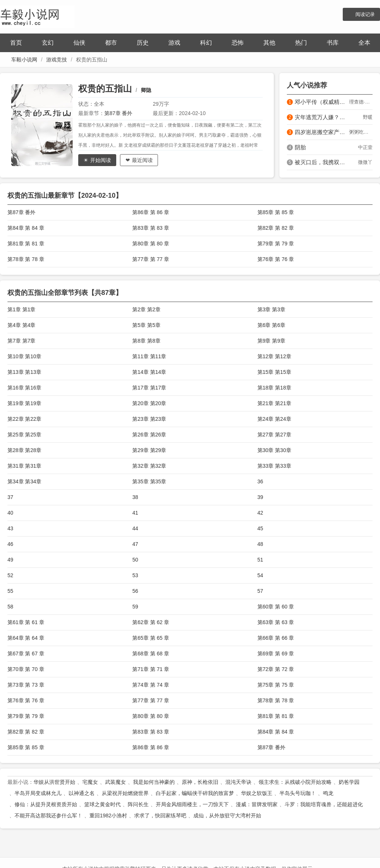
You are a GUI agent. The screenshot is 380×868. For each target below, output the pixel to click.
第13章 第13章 (24, 372)
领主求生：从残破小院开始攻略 (295, 782)
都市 (111, 43)
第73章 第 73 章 (26, 685)
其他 (269, 43)
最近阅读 (142, 160)
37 (10, 497)
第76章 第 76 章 (276, 259)
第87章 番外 (118, 113)
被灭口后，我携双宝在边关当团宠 (322, 162)
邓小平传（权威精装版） (322, 102)
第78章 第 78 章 (26, 259)
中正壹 (365, 147)
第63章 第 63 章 (276, 622)
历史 (143, 43)
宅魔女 (90, 782)
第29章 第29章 (149, 450)
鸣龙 (328, 793)
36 (260, 481)
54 (260, 575)
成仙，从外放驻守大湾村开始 (227, 815)
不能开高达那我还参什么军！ (48, 815)
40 (10, 513)
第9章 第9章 (271, 341)
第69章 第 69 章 (276, 654)
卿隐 (146, 90)
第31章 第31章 (24, 466)
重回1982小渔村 (108, 815)
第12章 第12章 (274, 356)
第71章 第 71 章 (151, 669)
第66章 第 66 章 (276, 638)
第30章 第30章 (274, 450)
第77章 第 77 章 (151, 259)
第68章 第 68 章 (151, 654)
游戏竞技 (57, 60)
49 (10, 560)
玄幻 (48, 43)
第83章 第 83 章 (151, 228)
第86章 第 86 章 (151, 212)
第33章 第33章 (274, 466)
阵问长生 (138, 804)
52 (10, 575)
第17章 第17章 (149, 388)
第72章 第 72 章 (276, 669)
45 (260, 528)
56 (135, 591)
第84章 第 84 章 (26, 228)
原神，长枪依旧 (200, 782)
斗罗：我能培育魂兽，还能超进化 (324, 804)
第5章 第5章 (146, 325)
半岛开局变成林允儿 (38, 793)
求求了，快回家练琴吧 (160, 815)
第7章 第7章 (21, 341)
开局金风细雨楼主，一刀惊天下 (192, 804)
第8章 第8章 (146, 341)
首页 (16, 43)
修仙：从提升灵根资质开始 (46, 804)
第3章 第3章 (271, 309)
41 (135, 513)
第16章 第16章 (24, 388)
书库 (333, 43)
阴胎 (300, 147)
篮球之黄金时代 (102, 804)
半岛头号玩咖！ (298, 793)
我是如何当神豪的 (154, 782)
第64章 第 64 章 (26, 638)
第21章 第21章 (274, 403)
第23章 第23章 (149, 419)
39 (260, 497)
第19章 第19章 (24, 403)
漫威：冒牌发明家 (257, 804)
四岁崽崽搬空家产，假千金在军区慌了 (322, 132)
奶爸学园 (349, 782)
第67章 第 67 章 (26, 654)
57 (260, 591)
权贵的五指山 (105, 88)
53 (135, 575)
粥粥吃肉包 (361, 132)
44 (135, 528)
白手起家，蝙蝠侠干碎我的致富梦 (195, 793)
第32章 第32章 (149, 466)
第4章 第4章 (21, 325)
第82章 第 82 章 (276, 228)
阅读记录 (365, 14)
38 (135, 497)
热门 (301, 43)
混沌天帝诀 (238, 782)
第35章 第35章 (149, 481)
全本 (364, 43)
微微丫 (365, 162)
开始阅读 (101, 160)
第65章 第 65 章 (151, 638)
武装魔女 (115, 782)
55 (10, 591)
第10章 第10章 (24, 356)
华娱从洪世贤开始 (54, 782)
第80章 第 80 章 (151, 244)
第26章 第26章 (149, 435)
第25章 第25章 (24, 435)
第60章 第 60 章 (276, 607)
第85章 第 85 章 (276, 212)
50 (135, 560)
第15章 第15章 (274, 372)
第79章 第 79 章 (276, 244)
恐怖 (238, 43)
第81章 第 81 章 (26, 244)
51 (260, 560)
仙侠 (79, 43)
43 (10, 528)
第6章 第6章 (271, 325)
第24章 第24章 (274, 419)
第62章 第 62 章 (151, 622)
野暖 (368, 117)
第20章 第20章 (149, 403)
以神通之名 (82, 793)
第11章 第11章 (149, 356)
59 (135, 607)
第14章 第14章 (149, 372)
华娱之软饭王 (257, 793)
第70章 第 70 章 (26, 669)
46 (10, 544)
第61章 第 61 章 (26, 622)
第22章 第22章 (24, 419)
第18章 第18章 (274, 388)
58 (10, 607)
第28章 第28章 (24, 450)
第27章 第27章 (274, 435)
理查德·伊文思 (361, 102)
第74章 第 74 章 (151, 685)
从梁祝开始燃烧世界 (125, 793)
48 (260, 544)
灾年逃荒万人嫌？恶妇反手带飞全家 (322, 117)
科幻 (206, 43)
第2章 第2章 (146, 309)
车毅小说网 (24, 60)
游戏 (174, 43)
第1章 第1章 (21, 309)
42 (260, 513)
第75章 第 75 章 (276, 685)
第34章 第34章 (24, 481)
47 (135, 544)
